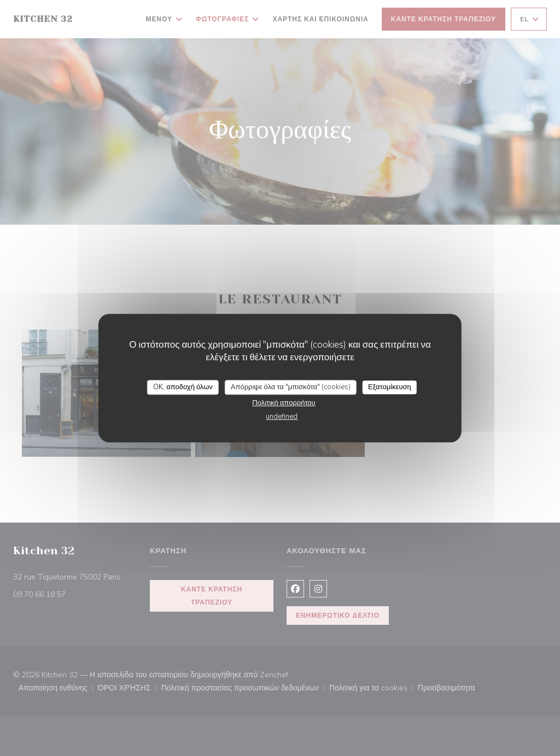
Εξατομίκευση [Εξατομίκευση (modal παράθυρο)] (390, 387)
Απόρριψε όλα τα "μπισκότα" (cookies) (291, 387)
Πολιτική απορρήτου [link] (284, 403)
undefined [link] (282, 417)
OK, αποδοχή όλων (183, 387)
